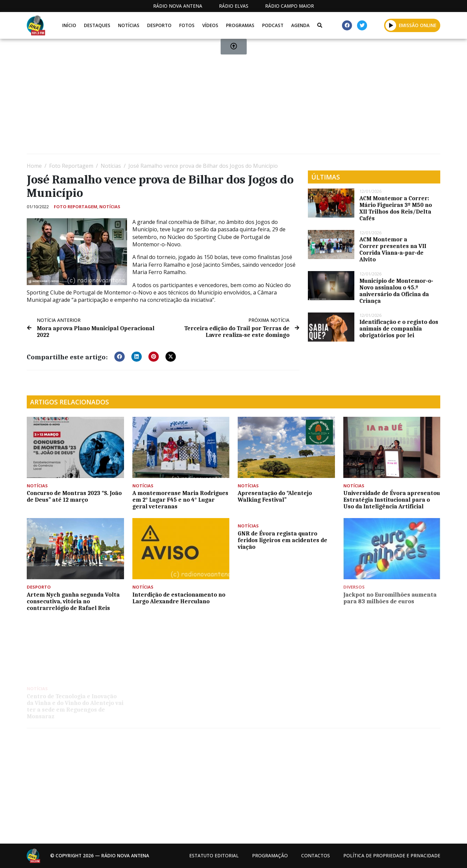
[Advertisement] (227, 99)
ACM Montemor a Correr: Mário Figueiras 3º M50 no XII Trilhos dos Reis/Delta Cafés (396, 208)
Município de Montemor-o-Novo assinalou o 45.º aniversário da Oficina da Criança (396, 291)
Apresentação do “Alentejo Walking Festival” (275, 496)
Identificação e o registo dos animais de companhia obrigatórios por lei (399, 329)
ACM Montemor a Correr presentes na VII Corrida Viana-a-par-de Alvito (393, 249)
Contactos (316, 855)
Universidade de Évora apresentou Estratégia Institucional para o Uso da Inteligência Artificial (392, 500)
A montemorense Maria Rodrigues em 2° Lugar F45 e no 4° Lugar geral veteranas (180, 500)
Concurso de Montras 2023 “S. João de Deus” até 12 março (74, 496)
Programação (270, 855)
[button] (120, 357)
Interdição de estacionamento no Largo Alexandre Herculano (179, 598)
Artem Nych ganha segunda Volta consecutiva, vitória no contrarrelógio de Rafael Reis (73, 601)
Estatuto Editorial (214, 855)
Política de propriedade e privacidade (392, 855)
